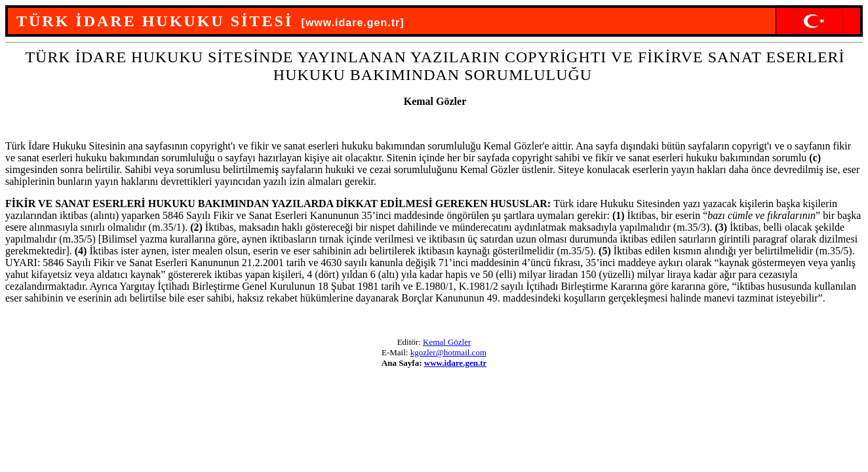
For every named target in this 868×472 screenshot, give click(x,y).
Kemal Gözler (447, 342)
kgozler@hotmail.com (448, 352)
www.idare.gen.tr (455, 363)
